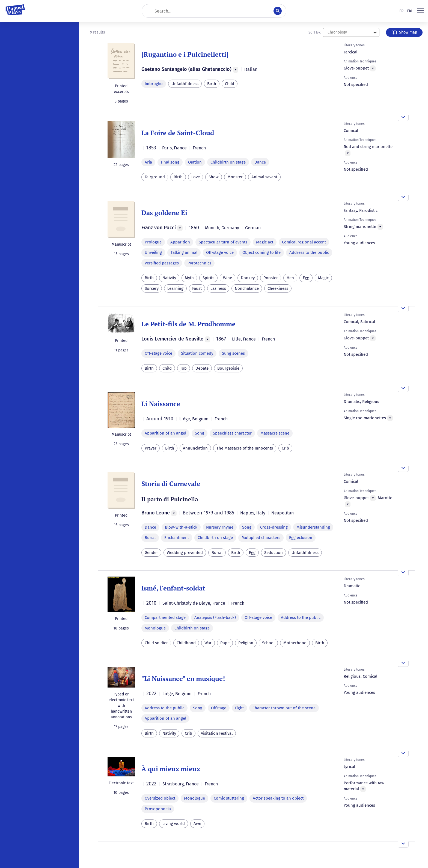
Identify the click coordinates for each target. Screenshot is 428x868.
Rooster (271, 278)
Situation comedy (197, 353)
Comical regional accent (304, 242)
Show (214, 177)
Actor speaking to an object (278, 798)
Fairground (155, 177)
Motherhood (295, 643)
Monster (235, 177)
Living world (174, 824)
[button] (420, 11)
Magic (323, 278)
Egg (306, 278)
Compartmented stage (165, 617)
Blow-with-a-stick (181, 527)
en (409, 11)
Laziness (218, 288)
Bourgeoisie (228, 368)
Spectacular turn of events (223, 242)
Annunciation (195, 448)
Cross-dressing (274, 527)
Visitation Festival (217, 733)
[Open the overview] (403, 118)
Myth (189, 278)
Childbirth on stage (228, 162)
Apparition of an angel (165, 433)
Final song (170, 162)
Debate (202, 368)
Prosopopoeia (158, 809)
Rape (225, 643)
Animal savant (264, 177)
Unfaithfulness (185, 84)
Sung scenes (233, 353)
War (208, 643)
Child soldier (156, 643)
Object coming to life (261, 252)
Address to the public (309, 252)
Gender (151, 553)
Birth (212, 84)
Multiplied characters (261, 538)
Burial (150, 538)
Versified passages (162, 263)
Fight (239, 708)
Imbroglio (154, 84)
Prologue (153, 242)
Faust (197, 288)
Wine (228, 278)
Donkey (248, 278)
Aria (148, 162)
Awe (197, 824)
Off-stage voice (220, 252)
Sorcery (152, 288)
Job (184, 368)
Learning (175, 288)
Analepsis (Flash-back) (215, 617)
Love (196, 177)
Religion (246, 643)
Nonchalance (247, 288)
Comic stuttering (229, 798)
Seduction (274, 553)
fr (401, 11)
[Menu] (236, 70)
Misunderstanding (313, 527)
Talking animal (184, 252)
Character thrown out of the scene (284, 708)
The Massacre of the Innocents (245, 448)
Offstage (219, 708)
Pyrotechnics (199, 263)
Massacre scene (275, 433)
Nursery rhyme (220, 527)
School (268, 643)
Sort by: (315, 32)
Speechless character (232, 433)
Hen (290, 278)
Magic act (265, 242)
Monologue (155, 628)
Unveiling (153, 252)
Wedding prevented (185, 553)
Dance (260, 162)
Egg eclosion (301, 538)
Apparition (180, 242)
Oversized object (160, 798)
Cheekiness (278, 288)
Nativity (169, 278)
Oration (195, 162)
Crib (285, 448)
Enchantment (177, 538)
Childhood (186, 643)
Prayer (151, 448)
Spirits (208, 278)
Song (200, 433)
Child (230, 84)
